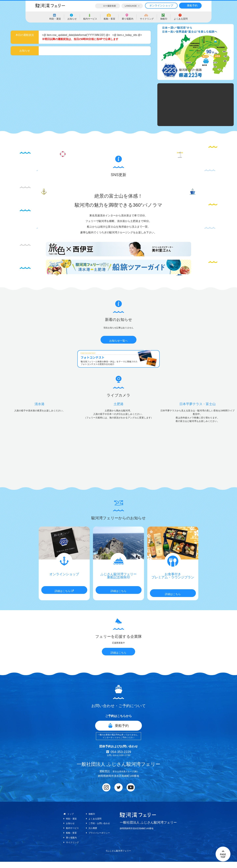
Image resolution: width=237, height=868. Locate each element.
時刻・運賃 (70, 825)
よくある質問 (95, 825)
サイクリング (72, 849)
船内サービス (72, 835)
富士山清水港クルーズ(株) (125, 778)
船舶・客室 (70, 839)
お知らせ (69, 830)
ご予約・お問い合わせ (100, 830)
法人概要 (93, 835)
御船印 (92, 820)
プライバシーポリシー (100, 839)
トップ (69, 820)
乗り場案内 (70, 844)
